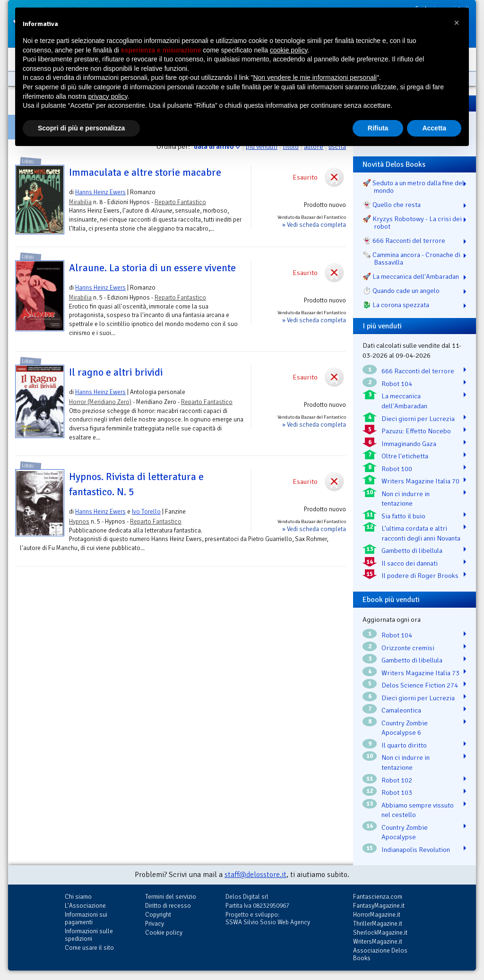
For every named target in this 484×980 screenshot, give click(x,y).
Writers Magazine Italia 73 (420, 673)
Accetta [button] (434, 128)
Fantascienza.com (378, 897)
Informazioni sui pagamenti (86, 918)
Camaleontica (401, 710)
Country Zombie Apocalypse (405, 832)
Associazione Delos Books (380, 954)
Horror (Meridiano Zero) (100, 402)
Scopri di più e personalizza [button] (81, 128)
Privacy (155, 924)
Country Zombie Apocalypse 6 (405, 728)
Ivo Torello (146, 511)
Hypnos (79, 521)
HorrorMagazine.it (377, 915)
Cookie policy (164, 933)
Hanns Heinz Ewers (100, 192)
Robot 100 (397, 469)
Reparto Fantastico (180, 202)
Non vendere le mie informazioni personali (315, 77)
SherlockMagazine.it (380, 933)
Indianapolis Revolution (416, 850)
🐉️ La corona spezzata (396, 305)
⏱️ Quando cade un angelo (401, 291)
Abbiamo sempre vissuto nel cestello (418, 810)
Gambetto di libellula (412, 550)
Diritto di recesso (168, 906)
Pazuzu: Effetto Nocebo (416, 431)
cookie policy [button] (289, 50)
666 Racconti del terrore (418, 371)
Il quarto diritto (404, 745)
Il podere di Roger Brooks (420, 576)
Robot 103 (397, 792)
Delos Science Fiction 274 (420, 685)
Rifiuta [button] (378, 128)
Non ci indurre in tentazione (406, 499)
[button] (457, 23)
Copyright (158, 915)
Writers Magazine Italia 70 (420, 481)
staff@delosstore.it (255, 875)
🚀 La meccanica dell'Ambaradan (411, 276)
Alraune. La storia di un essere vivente (152, 268)
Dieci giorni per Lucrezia (418, 419)
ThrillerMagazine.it (378, 924)
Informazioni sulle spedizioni (89, 935)
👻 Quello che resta (392, 205)
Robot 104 (397, 384)
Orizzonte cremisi (408, 648)
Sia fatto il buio (403, 516)
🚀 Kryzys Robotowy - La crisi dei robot (412, 223)
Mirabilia (80, 202)
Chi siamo (78, 897)
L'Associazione (85, 906)
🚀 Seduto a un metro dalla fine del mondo (413, 187)
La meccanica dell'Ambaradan (404, 401)
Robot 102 (397, 780)
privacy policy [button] (108, 96)
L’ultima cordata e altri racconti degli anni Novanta (421, 533)
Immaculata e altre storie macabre (145, 172)
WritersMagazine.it (378, 941)
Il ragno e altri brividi (116, 372)
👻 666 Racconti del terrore (404, 241)
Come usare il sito (89, 948)
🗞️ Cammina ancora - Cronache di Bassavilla (411, 258)
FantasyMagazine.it (379, 906)
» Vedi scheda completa (314, 225)
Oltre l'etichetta (405, 456)
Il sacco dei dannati (410, 563)
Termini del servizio (171, 897)
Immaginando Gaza (409, 444)
